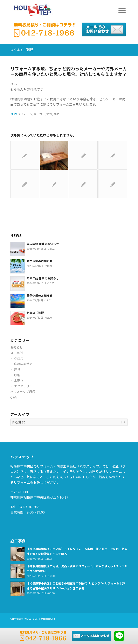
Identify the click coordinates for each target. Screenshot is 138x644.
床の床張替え (23, 364)
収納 (17, 375)
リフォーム (25, 114)
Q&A (13, 397)
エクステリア (23, 386)
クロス (19, 358)
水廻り (19, 380)
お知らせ (16, 347)
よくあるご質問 (22, 50)
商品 (56, 114)
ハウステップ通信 (23, 392)
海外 (49, 114)
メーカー (39, 114)
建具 (17, 369)
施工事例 (16, 353)
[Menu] (120, 10)
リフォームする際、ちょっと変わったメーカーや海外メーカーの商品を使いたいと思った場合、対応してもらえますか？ (69, 71)
